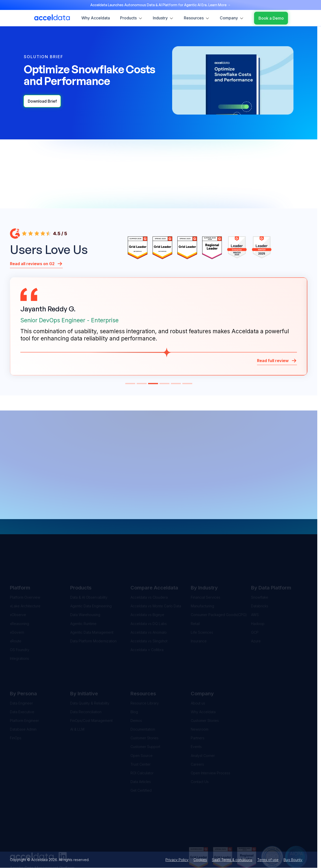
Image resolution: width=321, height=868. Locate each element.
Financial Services (206, 571)
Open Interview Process (210, 747)
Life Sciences (202, 606)
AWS (255, 589)
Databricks (260, 580)
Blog (134, 685)
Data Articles (141, 756)
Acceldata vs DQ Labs (149, 597)
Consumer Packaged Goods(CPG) (219, 589)
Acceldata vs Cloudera (149, 571)
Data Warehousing (85, 589)
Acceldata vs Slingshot (149, 615)
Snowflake (260, 571)
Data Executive (22, 685)
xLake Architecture (25, 580)
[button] (130, 384)
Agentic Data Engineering (91, 580)
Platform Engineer (24, 694)
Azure (256, 615)
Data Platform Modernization (93, 615)
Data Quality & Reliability (90, 677)
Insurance (199, 615)
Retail (195, 597)
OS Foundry (20, 624)
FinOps (16, 712)
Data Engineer (21, 677)
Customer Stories (144, 712)
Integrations (19, 632)
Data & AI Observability (89, 571)
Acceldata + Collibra (147, 624)
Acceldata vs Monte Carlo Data (156, 580)
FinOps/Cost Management (91, 694)
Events (196, 721)
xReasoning (19, 597)
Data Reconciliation (86, 685)
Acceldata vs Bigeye (147, 589)
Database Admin (23, 703)
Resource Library (145, 677)
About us (198, 677)
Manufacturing (202, 580)
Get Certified (141, 764)
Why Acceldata (203, 685)
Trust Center (141, 738)
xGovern (17, 606)
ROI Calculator (142, 747)
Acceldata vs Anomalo (149, 606)
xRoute (16, 615)
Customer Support (145, 721)
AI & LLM (77, 703)
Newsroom (200, 703)
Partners (198, 712)
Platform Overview (25, 571)
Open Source (142, 729)
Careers (197, 738)
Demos (136, 694)
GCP (255, 606)
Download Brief (42, 101)
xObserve (18, 589)
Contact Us (200, 756)
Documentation (143, 703)
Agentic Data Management (92, 606)
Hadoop (258, 597)
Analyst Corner (203, 729)
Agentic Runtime (83, 597)
